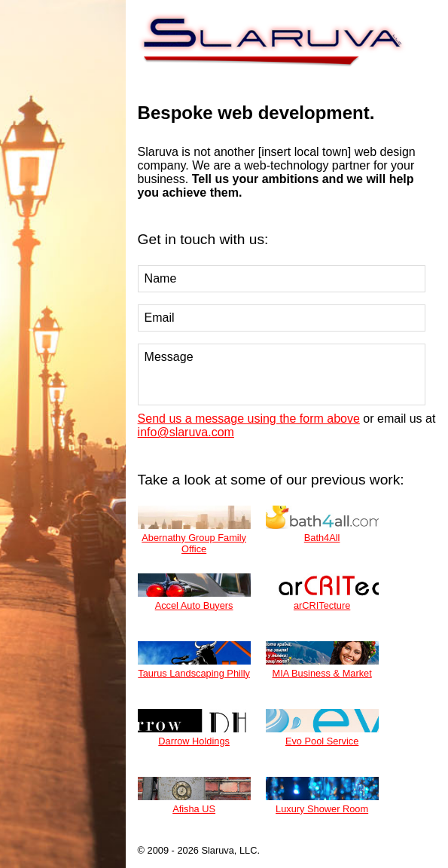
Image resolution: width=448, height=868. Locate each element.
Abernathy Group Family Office (194, 530)
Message (282, 374)
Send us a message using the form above (249, 419)
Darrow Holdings (194, 728)
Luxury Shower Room (322, 796)
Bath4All (322, 524)
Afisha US (194, 796)
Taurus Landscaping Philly (194, 660)
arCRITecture (322, 592)
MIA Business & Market (322, 660)
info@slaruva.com (186, 432)
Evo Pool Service (322, 728)
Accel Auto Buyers (194, 592)
